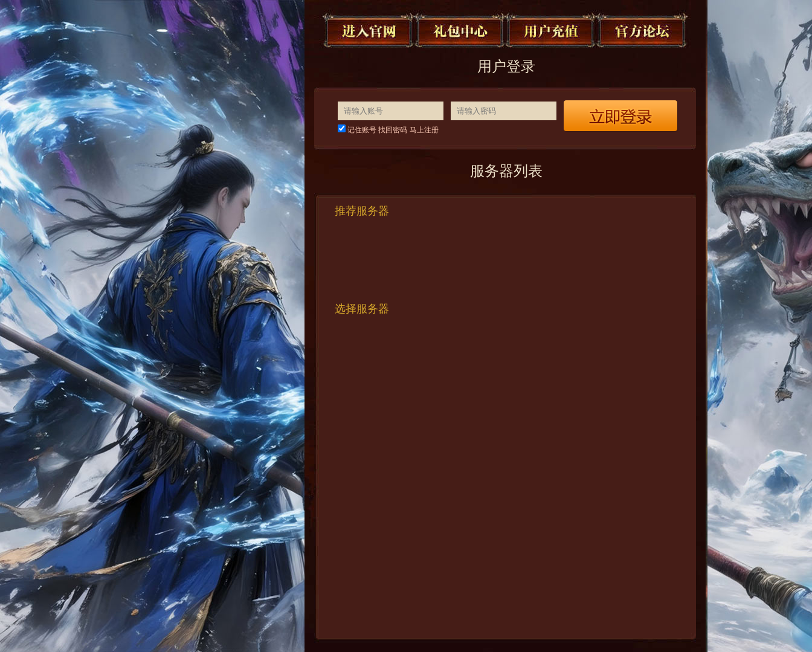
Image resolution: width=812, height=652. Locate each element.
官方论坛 (643, 30)
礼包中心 (460, 30)
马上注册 (424, 130)
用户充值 (552, 30)
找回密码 (393, 130)
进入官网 (369, 30)
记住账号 (362, 130)
